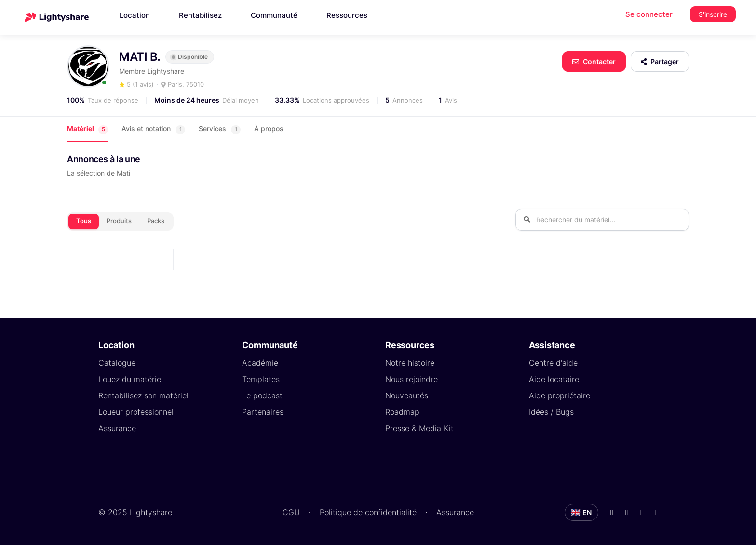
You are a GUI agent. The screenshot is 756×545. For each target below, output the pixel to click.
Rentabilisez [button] (200, 15)
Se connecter (649, 14)
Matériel (88, 129)
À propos (269, 129)
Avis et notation (153, 129)
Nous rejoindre (412, 379)
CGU (291, 512)
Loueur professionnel (136, 412)
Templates (261, 379)
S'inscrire (713, 14)
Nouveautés (407, 395)
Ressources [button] (347, 15)
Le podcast (262, 395)
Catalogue (117, 363)
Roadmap (402, 412)
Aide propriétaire (560, 395)
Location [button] (135, 15)
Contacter (594, 61)
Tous (84, 221)
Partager (660, 61)
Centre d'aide (553, 363)
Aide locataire (554, 379)
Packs (156, 221)
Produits (119, 221)
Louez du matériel (131, 379)
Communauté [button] (274, 15)
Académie (260, 363)
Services (220, 129)
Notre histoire (410, 363)
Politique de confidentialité (368, 512)
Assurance (117, 428)
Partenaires (263, 412)
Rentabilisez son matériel (143, 395)
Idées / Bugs (551, 412)
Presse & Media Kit (419, 428)
